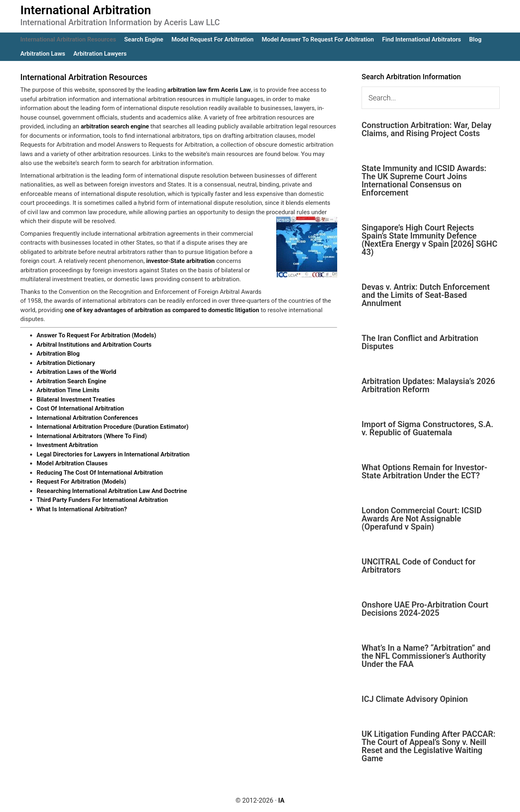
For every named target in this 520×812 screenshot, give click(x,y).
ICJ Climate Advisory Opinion (415, 699)
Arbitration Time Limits (68, 390)
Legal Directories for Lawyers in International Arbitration (113, 454)
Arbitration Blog (58, 354)
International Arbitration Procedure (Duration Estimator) (113, 427)
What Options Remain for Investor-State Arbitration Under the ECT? (425, 471)
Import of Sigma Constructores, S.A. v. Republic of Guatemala (427, 428)
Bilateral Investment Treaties (76, 399)
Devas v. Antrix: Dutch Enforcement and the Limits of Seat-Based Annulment (426, 295)
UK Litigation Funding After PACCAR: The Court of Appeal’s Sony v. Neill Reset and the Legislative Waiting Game (429, 746)
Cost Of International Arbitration (80, 408)
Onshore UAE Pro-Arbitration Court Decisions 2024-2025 (425, 609)
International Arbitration (86, 10)
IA (281, 800)
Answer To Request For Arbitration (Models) (96, 335)
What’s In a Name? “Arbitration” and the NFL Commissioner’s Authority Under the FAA (426, 656)
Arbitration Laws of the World (76, 372)
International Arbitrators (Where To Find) (92, 436)
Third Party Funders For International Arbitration (102, 500)
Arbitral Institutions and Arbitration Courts (94, 345)
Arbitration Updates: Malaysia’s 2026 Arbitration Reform (428, 385)
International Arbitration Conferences (87, 418)
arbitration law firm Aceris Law (209, 90)
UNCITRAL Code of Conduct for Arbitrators (418, 566)
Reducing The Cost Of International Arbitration (100, 473)
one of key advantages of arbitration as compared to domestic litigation (162, 310)
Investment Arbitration (67, 445)
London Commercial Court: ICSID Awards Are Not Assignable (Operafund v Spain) (422, 519)
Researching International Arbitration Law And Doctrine (112, 491)
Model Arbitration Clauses (72, 463)
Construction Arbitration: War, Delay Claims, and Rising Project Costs (427, 129)
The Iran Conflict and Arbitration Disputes (420, 342)
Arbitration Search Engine (71, 381)
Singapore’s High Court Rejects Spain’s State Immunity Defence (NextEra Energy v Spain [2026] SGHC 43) (429, 240)
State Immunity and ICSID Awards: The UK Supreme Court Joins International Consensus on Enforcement (424, 180)
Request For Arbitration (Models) (81, 482)
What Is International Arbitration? (82, 509)
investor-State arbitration (181, 261)
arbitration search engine (115, 126)
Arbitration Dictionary (66, 363)
